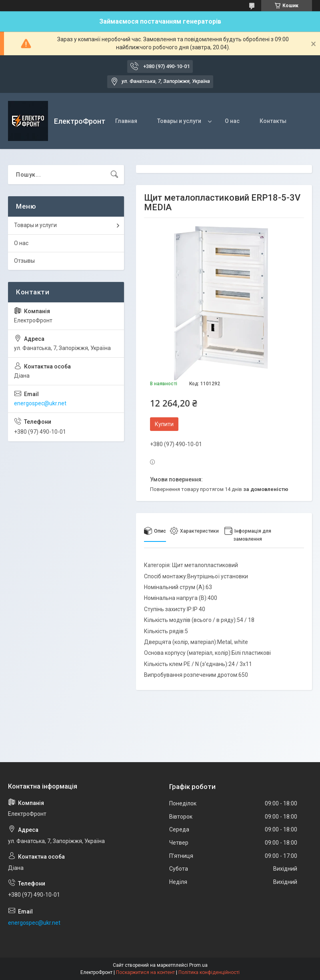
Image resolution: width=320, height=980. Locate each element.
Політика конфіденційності (209, 972)
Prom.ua (198, 965)
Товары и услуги (179, 121)
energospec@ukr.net (40, 403)
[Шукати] (114, 175)
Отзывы (24, 261)
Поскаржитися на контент (145, 972)
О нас (232, 121)
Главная (126, 121)
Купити (164, 424)
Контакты (273, 121)
